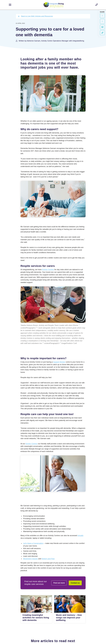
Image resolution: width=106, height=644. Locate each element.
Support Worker (59, 362)
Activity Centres (48, 270)
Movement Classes (31, 559)
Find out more (59, 583)
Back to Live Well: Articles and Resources (37, 16)
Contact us (75, 583)
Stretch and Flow (48, 559)
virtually (80, 536)
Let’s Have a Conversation (33, 543)
